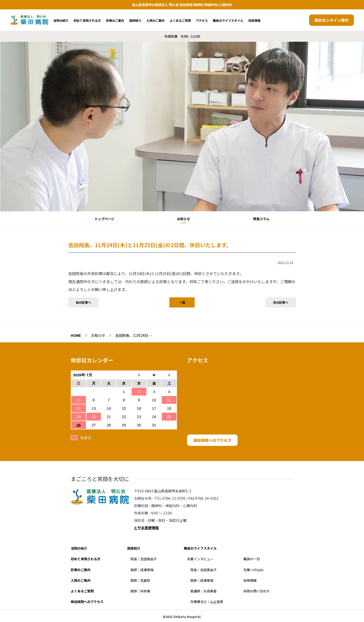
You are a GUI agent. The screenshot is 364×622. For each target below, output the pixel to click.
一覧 (182, 302)
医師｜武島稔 (140, 580)
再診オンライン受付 (332, 20)
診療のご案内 (115, 20)
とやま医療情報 (146, 528)
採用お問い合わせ (257, 591)
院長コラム (261, 219)
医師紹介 (135, 20)
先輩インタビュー (200, 559)
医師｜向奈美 (140, 591)
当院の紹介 (61, 20)
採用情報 (254, 20)
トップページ (104, 219)
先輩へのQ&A (253, 570)
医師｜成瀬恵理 (142, 570)
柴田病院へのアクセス (212, 440)
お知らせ (184, 219)
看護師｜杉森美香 (203, 591)
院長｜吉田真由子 (144, 559)
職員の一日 (252, 559)
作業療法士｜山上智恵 (207, 602)
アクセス (202, 20)
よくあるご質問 (180, 20)
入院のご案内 (155, 20)
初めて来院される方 (87, 20)
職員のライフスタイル (228, 20)
